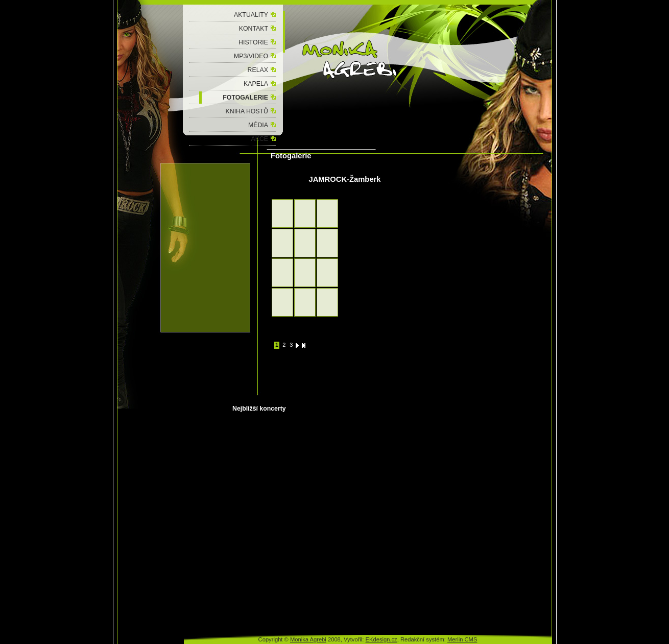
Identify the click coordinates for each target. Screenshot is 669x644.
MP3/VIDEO (251, 56)
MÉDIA (258, 125)
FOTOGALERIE (245, 98)
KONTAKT (254, 29)
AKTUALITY (251, 15)
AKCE (259, 139)
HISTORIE (253, 42)
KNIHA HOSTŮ (247, 111)
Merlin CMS (462, 639)
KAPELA (256, 84)
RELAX (258, 70)
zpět (277, 187)
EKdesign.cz (381, 639)
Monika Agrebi (308, 639)
